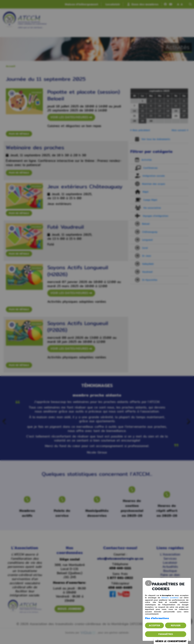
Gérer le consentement (171, 641)
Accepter (154, 625)
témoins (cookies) (170, 598)
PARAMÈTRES (166, 634)
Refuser (176, 625)
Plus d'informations (157, 618)
